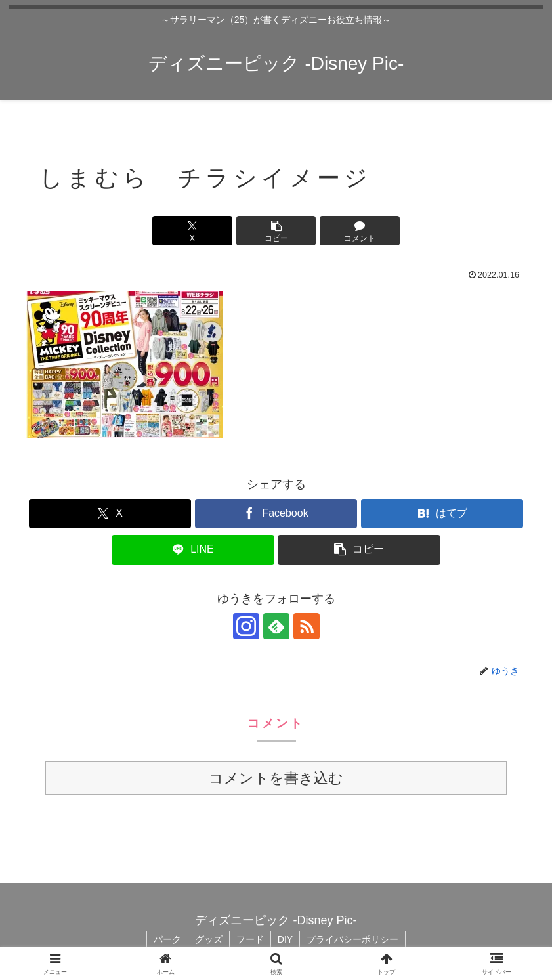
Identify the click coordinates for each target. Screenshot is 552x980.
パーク (167, 939)
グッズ (209, 939)
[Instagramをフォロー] (246, 626)
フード (250, 939)
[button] (276, 231)
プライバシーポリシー (352, 939)
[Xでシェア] (192, 231)
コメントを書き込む (276, 778)
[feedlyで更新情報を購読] (276, 626)
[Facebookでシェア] (276, 514)
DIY (285, 939)
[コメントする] (360, 231)
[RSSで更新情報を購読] (307, 626)
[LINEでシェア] (193, 550)
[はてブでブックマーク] (442, 514)
